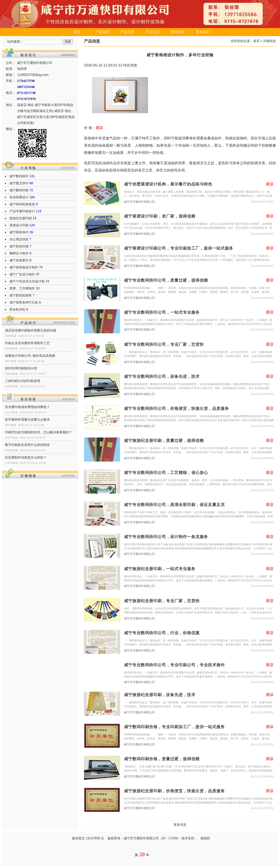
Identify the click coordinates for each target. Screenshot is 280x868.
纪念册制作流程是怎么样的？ (26, 457)
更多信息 (180, 825)
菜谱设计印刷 (19, 225)
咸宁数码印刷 (19, 190)
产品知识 (153, 32)
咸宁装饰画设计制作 (24, 267)
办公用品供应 (19, 239)
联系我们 (203, 32)
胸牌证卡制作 (19, 253)
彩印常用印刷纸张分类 (21, 368)
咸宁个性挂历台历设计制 (27, 281)
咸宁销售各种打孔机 (24, 302)
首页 (77, 32)
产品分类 (127, 32)
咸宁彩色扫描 (19, 246)
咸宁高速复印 (19, 260)
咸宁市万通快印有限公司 (139, 202)
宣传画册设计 (19, 197)
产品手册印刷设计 (22, 211)
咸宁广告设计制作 (22, 274)
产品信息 (102, 32)
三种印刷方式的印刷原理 (23, 381)
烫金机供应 (17, 309)
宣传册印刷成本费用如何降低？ (27, 407)
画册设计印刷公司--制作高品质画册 (30, 356)
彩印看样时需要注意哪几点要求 (27, 420)
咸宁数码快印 (19, 176)
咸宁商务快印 (19, 232)
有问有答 (178, 32)
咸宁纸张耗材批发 (22, 204)
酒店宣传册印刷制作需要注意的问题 (31, 330)
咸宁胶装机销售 (21, 295)
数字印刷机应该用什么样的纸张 (27, 445)
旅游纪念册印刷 (21, 218)
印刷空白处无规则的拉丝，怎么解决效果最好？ (39, 432)
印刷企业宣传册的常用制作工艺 (27, 343)
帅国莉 (205, 838)
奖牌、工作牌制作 (22, 288)
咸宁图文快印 (19, 183)
